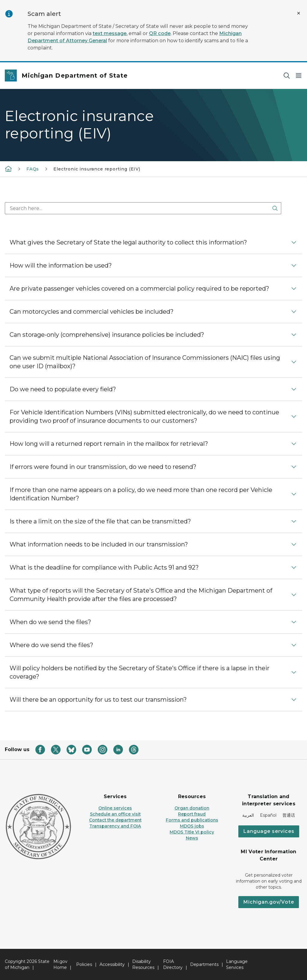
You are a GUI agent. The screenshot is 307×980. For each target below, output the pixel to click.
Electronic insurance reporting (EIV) (97, 169)
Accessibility (112, 964)
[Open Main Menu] (299, 76)
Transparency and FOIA (115, 826)
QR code (160, 33)
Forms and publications (192, 820)
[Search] (287, 76)
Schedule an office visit (115, 814)
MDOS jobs (192, 826)
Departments (204, 964)
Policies (84, 964)
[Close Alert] (299, 13)
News (192, 838)
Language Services (237, 964)
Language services (269, 831)
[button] (153, 242)
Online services (115, 808)
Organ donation (192, 808)
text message (110, 33)
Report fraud (192, 814)
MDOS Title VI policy (192, 832)
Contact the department (115, 820)
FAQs (33, 169)
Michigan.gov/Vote (269, 902)
